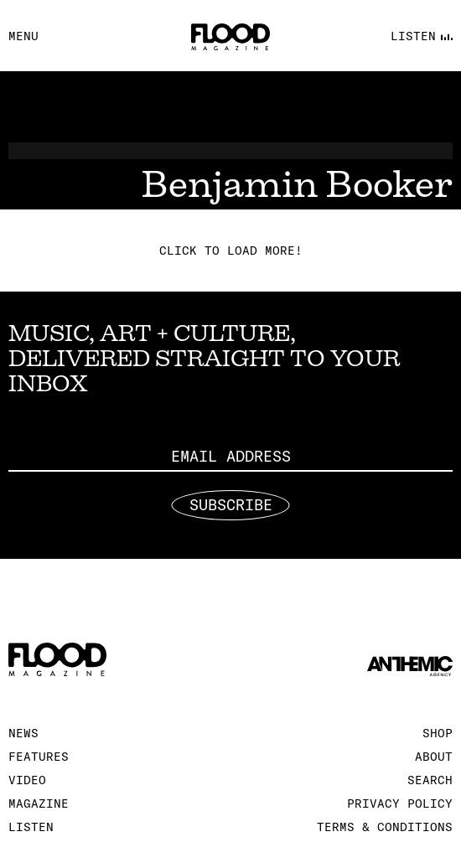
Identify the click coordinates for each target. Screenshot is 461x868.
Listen (31, 827)
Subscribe (231, 505)
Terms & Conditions (385, 827)
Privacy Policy (400, 803)
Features (39, 757)
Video (27, 780)
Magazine (39, 803)
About (434, 757)
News (23, 733)
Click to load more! (231, 251)
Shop (438, 733)
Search (430, 780)
